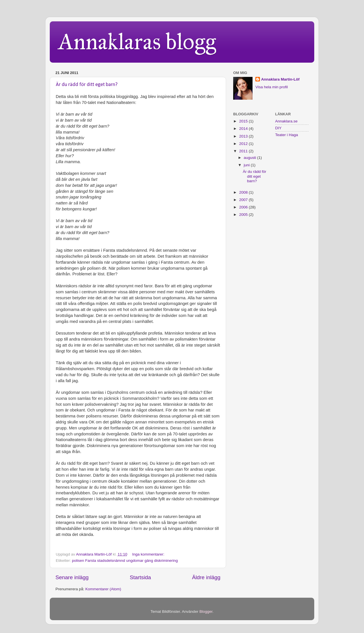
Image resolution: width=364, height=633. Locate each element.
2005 (244, 215)
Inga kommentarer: (149, 554)
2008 (244, 192)
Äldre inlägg (206, 577)
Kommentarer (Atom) (103, 589)
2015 (244, 121)
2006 (244, 207)
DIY (279, 128)
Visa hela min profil (272, 87)
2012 (244, 144)
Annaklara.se (287, 121)
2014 (244, 129)
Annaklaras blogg (137, 42)
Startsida (140, 577)
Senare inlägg (72, 577)
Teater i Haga (287, 135)
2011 (244, 151)
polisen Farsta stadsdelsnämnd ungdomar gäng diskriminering (125, 561)
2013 (244, 136)
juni (247, 165)
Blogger (206, 612)
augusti (250, 158)
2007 (244, 200)
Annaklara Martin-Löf (280, 79)
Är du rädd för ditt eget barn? (87, 85)
